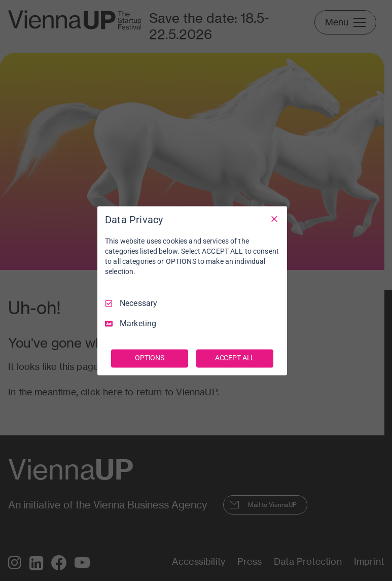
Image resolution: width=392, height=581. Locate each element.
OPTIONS (150, 358)
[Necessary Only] (274, 219)
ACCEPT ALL (235, 358)
